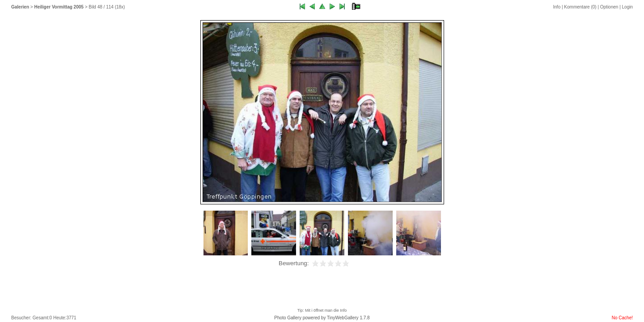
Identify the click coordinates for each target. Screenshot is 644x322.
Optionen (609, 7)
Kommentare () (580, 7)
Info (557, 7)
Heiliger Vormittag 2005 (59, 7)
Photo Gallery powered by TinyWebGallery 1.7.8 (322, 318)
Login (627, 7)
